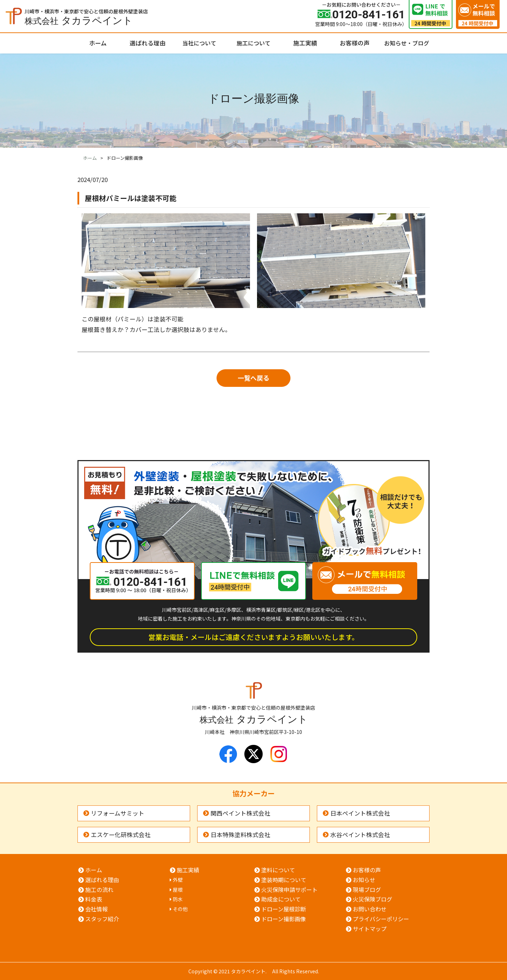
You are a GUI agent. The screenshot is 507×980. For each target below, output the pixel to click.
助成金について (281, 899)
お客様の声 (355, 43)
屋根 (178, 890)
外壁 (178, 880)
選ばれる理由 (148, 43)
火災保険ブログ (373, 899)
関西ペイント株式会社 (240, 813)
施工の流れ (99, 890)
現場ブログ (367, 890)
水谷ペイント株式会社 (360, 835)
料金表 (94, 899)
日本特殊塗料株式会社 (240, 835)
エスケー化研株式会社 (121, 835)
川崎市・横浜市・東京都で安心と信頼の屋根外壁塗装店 (86, 16)
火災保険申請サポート (289, 890)
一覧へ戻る (254, 378)
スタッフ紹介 (102, 919)
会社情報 (96, 909)
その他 (180, 909)
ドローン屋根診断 (284, 909)
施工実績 (305, 43)
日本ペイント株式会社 (360, 813)
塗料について (278, 870)
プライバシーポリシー (381, 919)
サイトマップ (370, 929)
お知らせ (364, 880)
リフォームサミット (118, 813)
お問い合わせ (370, 909)
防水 (178, 899)
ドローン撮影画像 (284, 919)
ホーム (98, 43)
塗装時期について (284, 880)
